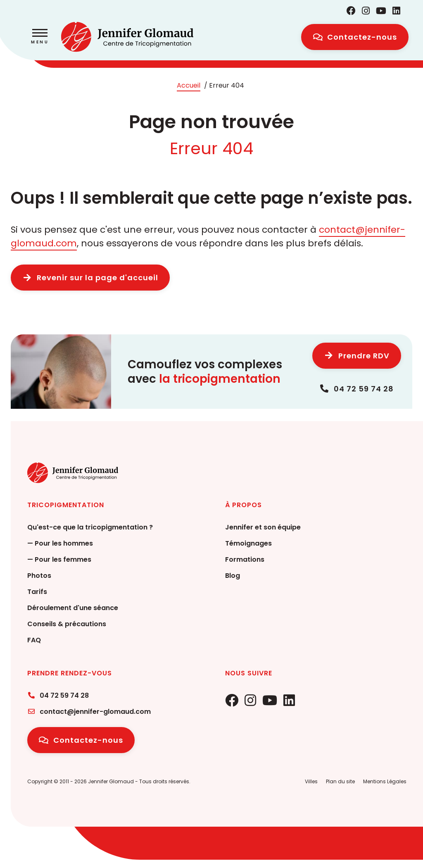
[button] (40, 37)
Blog (233, 576)
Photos (39, 576)
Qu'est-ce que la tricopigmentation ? (90, 527)
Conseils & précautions (67, 624)
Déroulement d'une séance (73, 608)
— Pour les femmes (59, 559)
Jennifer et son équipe (263, 527)
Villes (311, 781)
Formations (245, 559)
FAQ (34, 640)
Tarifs (37, 592)
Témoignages (248, 543)
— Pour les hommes (60, 543)
